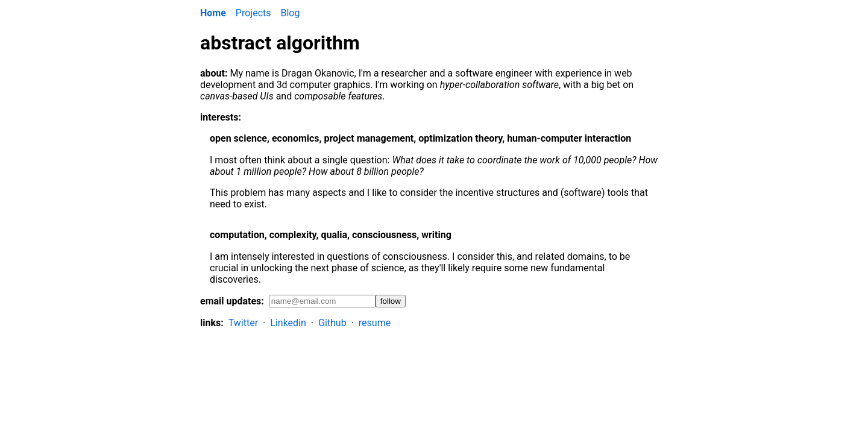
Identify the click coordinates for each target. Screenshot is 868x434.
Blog (291, 13)
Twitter (243, 323)
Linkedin (288, 323)
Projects (253, 13)
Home (213, 13)
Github (332, 323)
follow (391, 301)
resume (375, 323)
